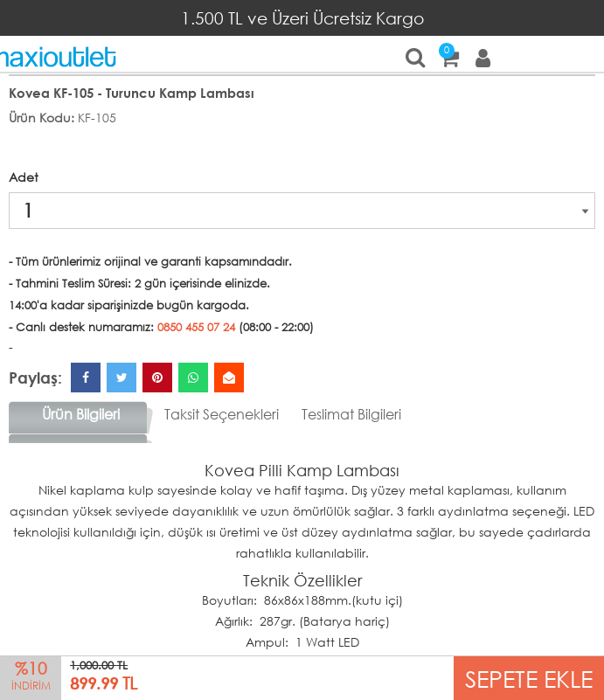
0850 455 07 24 (196, 327)
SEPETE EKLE (529, 678)
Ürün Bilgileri (81, 414)
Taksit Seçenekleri (222, 414)
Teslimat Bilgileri (351, 414)
